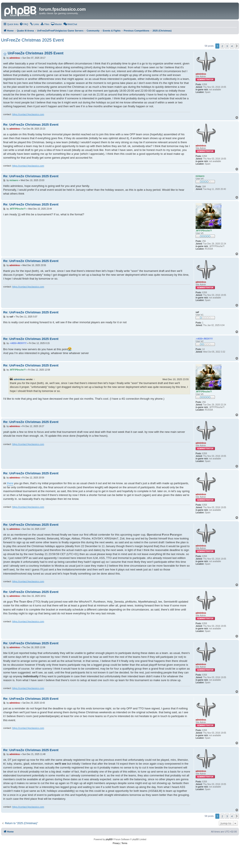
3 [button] (227, 46)
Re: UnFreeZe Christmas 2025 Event (31, 124)
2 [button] (222, 46)
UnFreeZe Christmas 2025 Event (32, 40)
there (10, 483)
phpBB (109, 839)
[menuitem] (24, 24)
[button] (237, 46)
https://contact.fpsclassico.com (28, 114)
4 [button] (232, 46)
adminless (20, 379)
